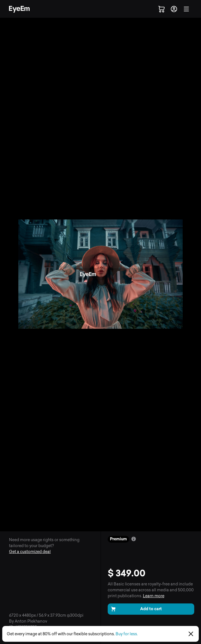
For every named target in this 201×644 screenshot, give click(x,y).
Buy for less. (127, 634)
